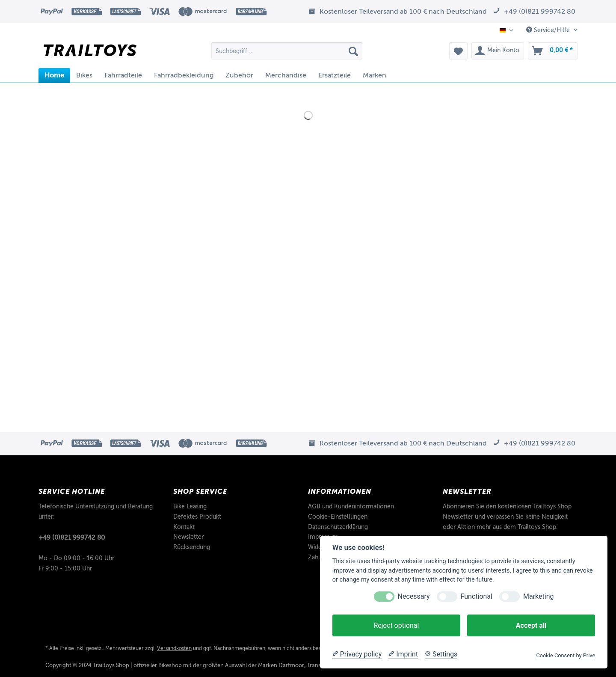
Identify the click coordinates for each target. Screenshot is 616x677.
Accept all (531, 625)
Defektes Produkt (197, 517)
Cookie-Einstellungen (338, 517)
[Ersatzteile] (335, 75)
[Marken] (375, 75)
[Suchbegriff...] (287, 51)
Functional (477, 596)
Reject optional (396, 625)
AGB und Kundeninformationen (351, 506)
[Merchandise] (286, 75)
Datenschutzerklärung (338, 527)
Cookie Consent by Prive (566, 655)
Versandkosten (174, 648)
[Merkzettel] (458, 51)
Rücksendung (192, 547)
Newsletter (188, 537)
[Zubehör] (239, 75)
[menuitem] (287, 54)
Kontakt (184, 527)
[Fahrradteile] (123, 75)
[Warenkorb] (553, 51)
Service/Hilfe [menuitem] (549, 30)
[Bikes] (84, 75)
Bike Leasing (190, 506)
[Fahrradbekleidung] (184, 75)
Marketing (538, 596)
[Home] (54, 75)
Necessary (414, 596)
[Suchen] (353, 51)
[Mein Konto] (498, 51)
